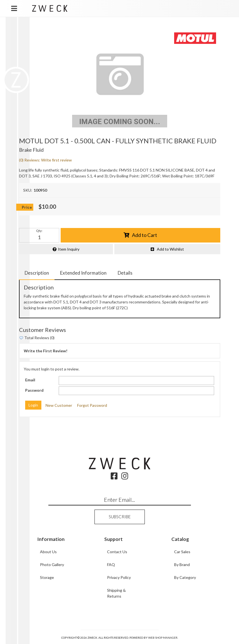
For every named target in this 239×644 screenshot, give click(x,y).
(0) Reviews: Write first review (45, 160)
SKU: (28, 190)
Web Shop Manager (163, 638)
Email (30, 380)
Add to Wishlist (170, 249)
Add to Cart (145, 235)
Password (34, 390)
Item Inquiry (69, 249)
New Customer (59, 405)
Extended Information (83, 273)
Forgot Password (92, 405)
